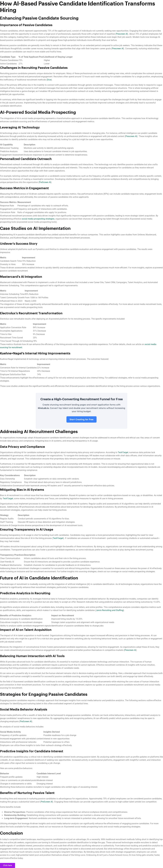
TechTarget (123, 452)
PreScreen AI (45, 182)
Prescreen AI (122, 34)
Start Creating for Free (82, 419)
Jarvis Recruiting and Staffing (110, 610)
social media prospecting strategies (38, 219)
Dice (49, 80)
